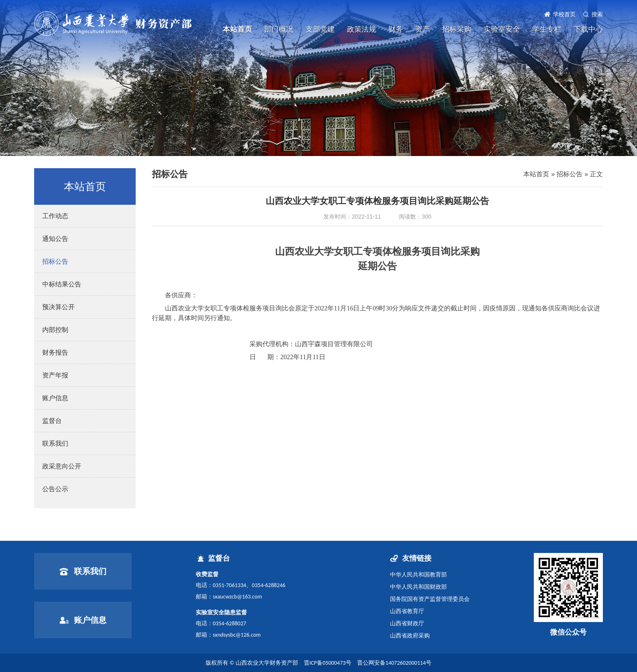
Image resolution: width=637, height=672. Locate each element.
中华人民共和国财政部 (418, 587)
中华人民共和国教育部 (418, 574)
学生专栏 (547, 29)
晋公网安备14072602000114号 (394, 663)
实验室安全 (502, 29)
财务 (396, 29)
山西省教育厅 (407, 611)
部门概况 (279, 29)
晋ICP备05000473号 (328, 663)
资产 (422, 29)
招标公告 (570, 174)
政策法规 (362, 29)
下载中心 (588, 29)
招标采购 (457, 29)
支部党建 (320, 29)
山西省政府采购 (410, 635)
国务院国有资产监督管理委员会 (430, 599)
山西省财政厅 (407, 623)
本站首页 (237, 29)
